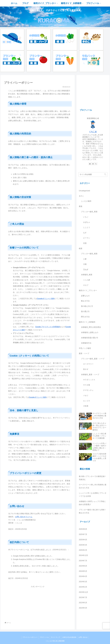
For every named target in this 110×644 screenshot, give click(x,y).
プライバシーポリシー (30, 637)
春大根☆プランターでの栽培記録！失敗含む (93, 478)
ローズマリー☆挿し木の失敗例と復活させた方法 (93, 486)
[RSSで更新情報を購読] (96, 164)
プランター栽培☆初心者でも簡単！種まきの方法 (93, 511)
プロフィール (44, 637)
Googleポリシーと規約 (46, 299)
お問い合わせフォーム (24, 517)
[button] (105, 174)
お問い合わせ (83, 637)
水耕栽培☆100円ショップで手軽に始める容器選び (92, 503)
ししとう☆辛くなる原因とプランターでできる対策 (93, 495)
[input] (93, 174)
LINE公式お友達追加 (69, 637)
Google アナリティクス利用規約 (48, 327)
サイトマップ (56, 637)
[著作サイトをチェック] (90, 164)
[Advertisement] (38, 603)
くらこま (93, 132)
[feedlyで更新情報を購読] (93, 164)
